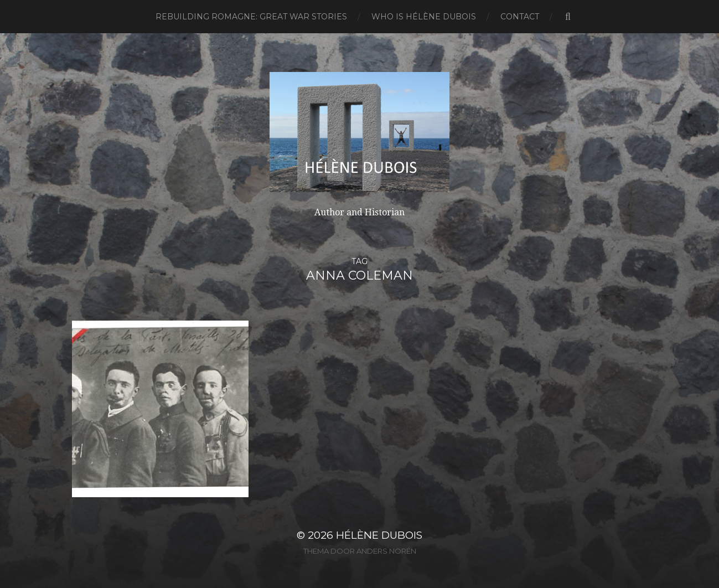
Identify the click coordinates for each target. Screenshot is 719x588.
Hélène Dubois (379, 535)
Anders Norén (386, 551)
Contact (520, 17)
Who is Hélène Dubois (424, 17)
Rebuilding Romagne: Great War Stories (251, 17)
